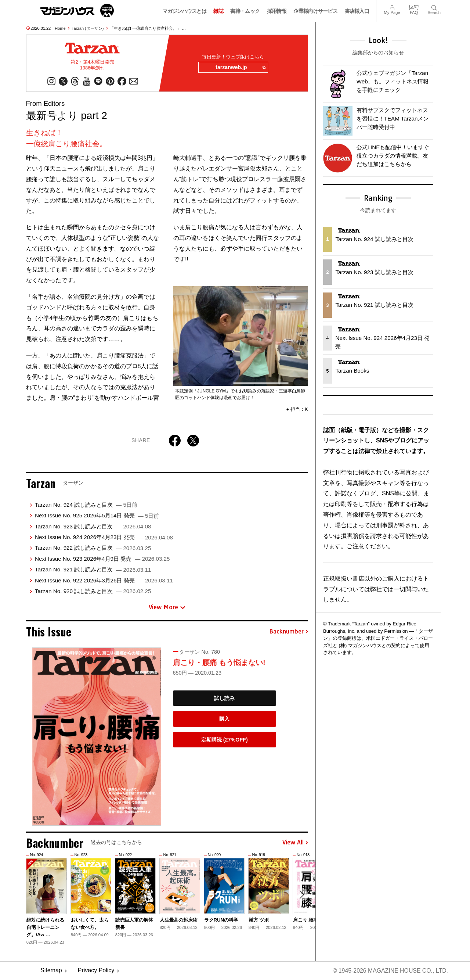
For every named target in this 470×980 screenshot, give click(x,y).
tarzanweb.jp (240, 68)
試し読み (224, 699)
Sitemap (51, 971)
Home (60, 28)
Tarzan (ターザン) (88, 28)
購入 (224, 719)
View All (295, 843)
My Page (392, 7)
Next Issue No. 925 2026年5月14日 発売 (97, 516)
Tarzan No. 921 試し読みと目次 (93, 570)
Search (434, 7)
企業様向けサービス (315, 11)
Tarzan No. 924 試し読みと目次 (86, 505)
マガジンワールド (77, 10)
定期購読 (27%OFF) (225, 740)
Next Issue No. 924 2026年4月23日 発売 (104, 537)
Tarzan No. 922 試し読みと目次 (93, 548)
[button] (301, 895)
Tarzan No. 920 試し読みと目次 (93, 591)
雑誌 (218, 11)
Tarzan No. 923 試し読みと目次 (93, 527)
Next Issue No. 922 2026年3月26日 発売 (104, 580)
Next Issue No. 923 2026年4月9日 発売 (102, 559)
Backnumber (289, 632)
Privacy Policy (96, 971)
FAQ (414, 7)
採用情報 (277, 11)
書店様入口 (357, 11)
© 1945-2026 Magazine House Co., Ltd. (390, 971)
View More (167, 607)
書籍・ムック (245, 11)
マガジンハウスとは (184, 11)
